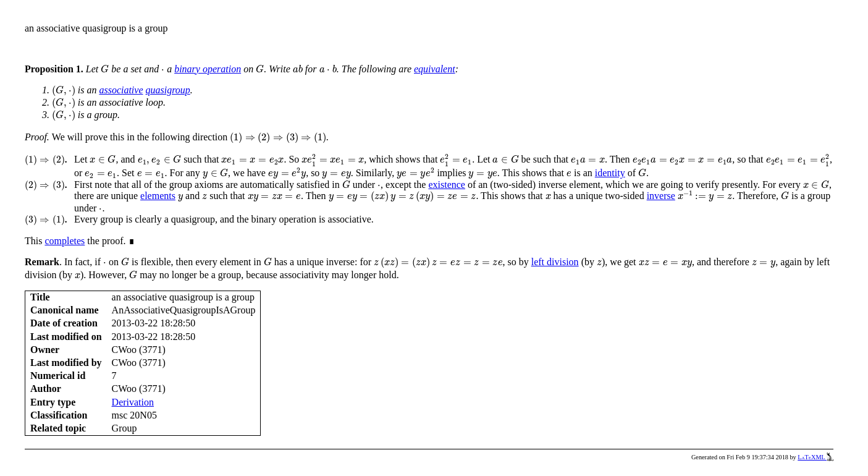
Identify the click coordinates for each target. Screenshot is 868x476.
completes (65, 241)
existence (447, 185)
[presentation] (105, 69)
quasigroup (168, 90)
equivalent (435, 69)
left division (555, 262)
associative (121, 90)
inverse (661, 196)
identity (610, 173)
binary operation (208, 69)
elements (158, 196)
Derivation (133, 402)
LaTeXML (815, 457)
